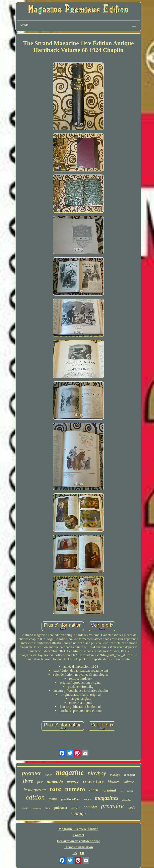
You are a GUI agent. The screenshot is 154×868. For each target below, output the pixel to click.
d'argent (130, 775)
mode (131, 807)
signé (48, 808)
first (40, 782)
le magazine (35, 790)
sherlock (75, 808)
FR (82, 853)
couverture (93, 781)
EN (75, 853)
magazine (70, 773)
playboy (97, 773)
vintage (78, 813)
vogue (88, 799)
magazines (107, 798)
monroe (73, 782)
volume (129, 782)
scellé (130, 791)
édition (35, 797)
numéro (75, 789)
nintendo (55, 781)
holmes (25, 808)
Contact (78, 835)
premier (32, 773)
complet (90, 807)
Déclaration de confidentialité (78, 841)
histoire (114, 782)
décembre (127, 800)
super (49, 775)
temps (53, 799)
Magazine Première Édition (78, 829)
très (122, 791)
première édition (71, 799)
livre (28, 781)
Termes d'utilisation (78, 847)
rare (55, 789)
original (110, 790)
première (112, 806)
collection (37, 808)
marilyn (115, 775)
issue (94, 789)
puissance (61, 808)
